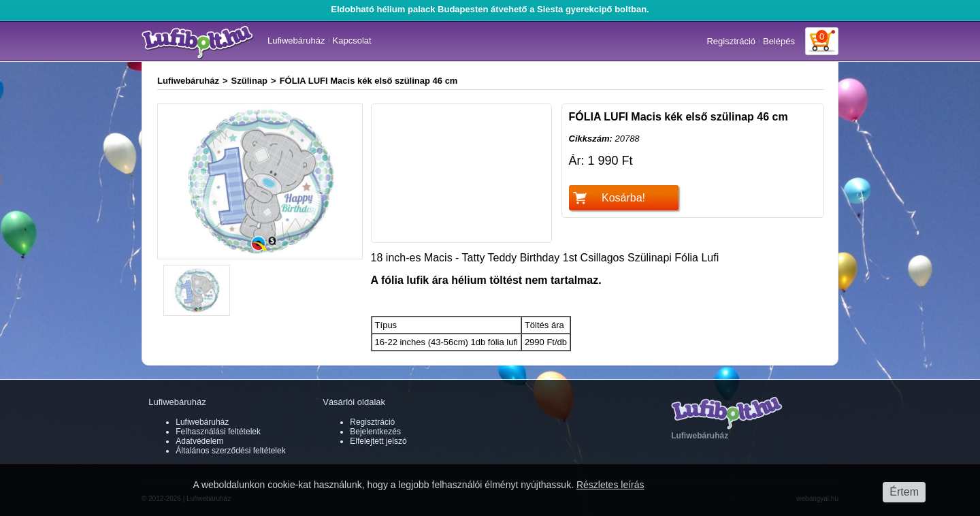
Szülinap (249, 81)
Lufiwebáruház (296, 41)
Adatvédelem (199, 441)
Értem (904, 492)
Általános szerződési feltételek (230, 451)
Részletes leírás (610, 485)
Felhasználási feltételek (218, 432)
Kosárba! (623, 198)
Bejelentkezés (375, 432)
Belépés (779, 41)
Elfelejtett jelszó (378, 441)
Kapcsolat (352, 41)
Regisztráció (731, 41)
